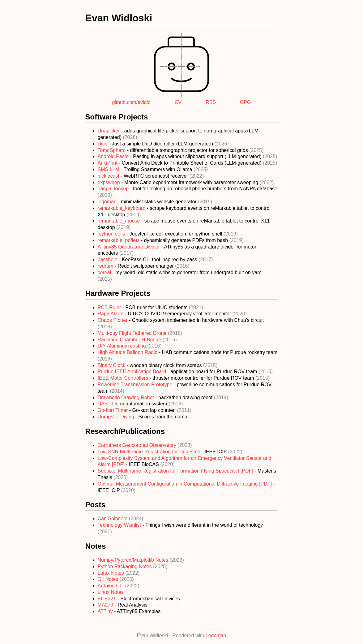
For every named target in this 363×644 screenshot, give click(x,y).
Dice (103, 144)
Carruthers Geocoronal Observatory (138, 445)
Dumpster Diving (117, 417)
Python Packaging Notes (126, 566)
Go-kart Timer (113, 410)
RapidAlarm (111, 314)
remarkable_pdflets (120, 240)
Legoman (216, 635)
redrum (106, 266)
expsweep (110, 182)
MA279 (106, 605)
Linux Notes (111, 592)
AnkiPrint (108, 163)
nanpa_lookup (114, 189)
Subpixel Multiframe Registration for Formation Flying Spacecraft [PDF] (176, 471)
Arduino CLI (111, 586)
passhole (108, 259)
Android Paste (114, 156)
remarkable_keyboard (122, 208)
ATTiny (105, 611)
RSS (211, 102)
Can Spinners (113, 519)
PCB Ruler (110, 307)
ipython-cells (112, 234)
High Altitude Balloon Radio (128, 352)
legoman (108, 202)
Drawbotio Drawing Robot (127, 398)
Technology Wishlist (120, 525)
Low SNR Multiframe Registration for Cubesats (150, 452)
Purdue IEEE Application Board (133, 372)
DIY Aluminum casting (123, 346)
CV (178, 102)
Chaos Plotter (113, 320)
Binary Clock (112, 365)
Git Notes (109, 579)
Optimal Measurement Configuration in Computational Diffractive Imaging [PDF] (186, 484)
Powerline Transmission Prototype (136, 385)
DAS (103, 404)
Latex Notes (112, 573)
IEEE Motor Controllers (124, 378)
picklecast (109, 176)
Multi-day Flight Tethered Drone (133, 333)
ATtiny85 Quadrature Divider (130, 247)
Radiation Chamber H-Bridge (130, 340)
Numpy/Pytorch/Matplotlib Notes (134, 560)
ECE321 (107, 599)
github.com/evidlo (131, 102)
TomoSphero (112, 150)
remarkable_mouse (120, 221)
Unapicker (109, 131)
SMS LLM (109, 169)
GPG (246, 102)
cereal (105, 272)
